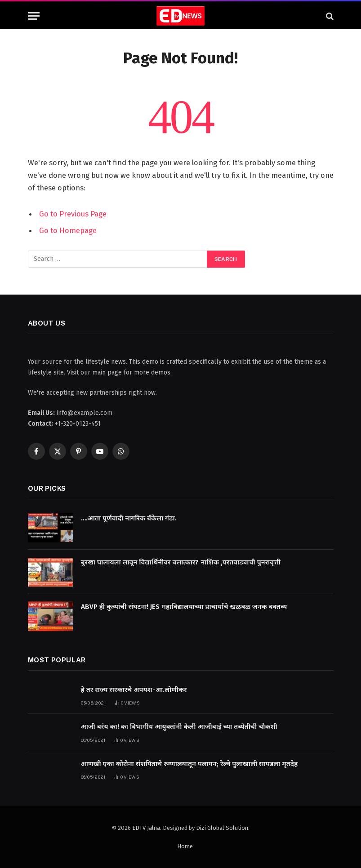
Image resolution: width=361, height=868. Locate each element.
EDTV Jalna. (147, 827)
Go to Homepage (68, 230)
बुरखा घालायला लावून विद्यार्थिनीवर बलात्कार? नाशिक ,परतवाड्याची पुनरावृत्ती (181, 562)
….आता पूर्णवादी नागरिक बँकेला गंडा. (129, 517)
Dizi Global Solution (222, 827)
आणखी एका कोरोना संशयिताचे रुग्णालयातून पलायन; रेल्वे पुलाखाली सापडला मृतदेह (189, 763)
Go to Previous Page (73, 214)
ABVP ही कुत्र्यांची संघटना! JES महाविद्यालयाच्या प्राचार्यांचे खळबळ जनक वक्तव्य (184, 606)
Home (185, 846)
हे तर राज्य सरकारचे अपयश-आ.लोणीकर (134, 689)
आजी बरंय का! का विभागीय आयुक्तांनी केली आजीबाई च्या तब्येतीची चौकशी (179, 726)
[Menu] (34, 16)
